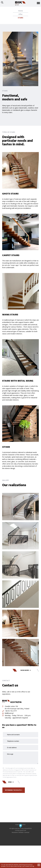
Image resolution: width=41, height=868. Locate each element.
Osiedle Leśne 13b (10, 706)
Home (21, 11)
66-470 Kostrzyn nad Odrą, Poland (17, 709)
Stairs (20, 18)
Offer (20, 14)
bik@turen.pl (8, 713)
